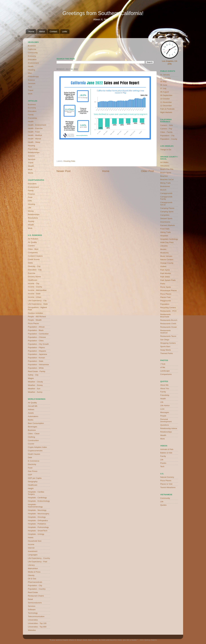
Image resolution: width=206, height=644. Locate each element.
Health (31, 66)
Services (32, 83)
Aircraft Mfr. (33, 406)
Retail (30, 599)
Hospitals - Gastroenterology (35, 506)
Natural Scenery (167, 477)
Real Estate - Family (37, 371)
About (42, 31)
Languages (33, 555)
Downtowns (165, 222)
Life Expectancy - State (38, 304)
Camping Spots (167, 212)
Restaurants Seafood (165, 332)
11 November (166, 102)
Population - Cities (36, 341)
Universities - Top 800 (37, 627)
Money (31, 211)
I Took (163, 364)
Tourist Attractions (168, 487)
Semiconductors (35, 603)
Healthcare (33, 280)
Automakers (33, 416)
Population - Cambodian (38, 334)
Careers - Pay (166, 129)
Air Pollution (33, 239)
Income (31, 544)
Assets (31, 413)
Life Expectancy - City (37, 301)
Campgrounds (166, 193)
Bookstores (165, 186)
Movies (163, 249)
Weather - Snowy (35, 385)
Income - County (35, 287)
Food (30, 197)
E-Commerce (34, 461)
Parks (163, 284)
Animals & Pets (167, 449)
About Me (164, 385)
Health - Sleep (34, 142)
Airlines (31, 409)
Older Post (147, 171)
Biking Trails (165, 183)
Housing (31, 70)
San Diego (165, 340)
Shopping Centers (168, 343)
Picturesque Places (169, 290)
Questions (165, 425)
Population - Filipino (36, 347)
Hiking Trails (166, 232)
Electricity (32, 464)
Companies (33, 253)
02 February (165, 78)
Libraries (164, 246)
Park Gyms (165, 270)
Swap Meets (166, 350)
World (30, 173)
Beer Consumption (36, 423)
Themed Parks (167, 353)
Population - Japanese (37, 354)
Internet (31, 548)
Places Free (165, 297)
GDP (30, 475)
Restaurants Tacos (168, 336)
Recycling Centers (168, 308)
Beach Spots (166, 173)
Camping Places (167, 208)
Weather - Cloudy (35, 382)
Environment (33, 63)
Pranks (163, 463)
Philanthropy (33, 77)
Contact (53, 31)
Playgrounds (166, 301)
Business (32, 46)
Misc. (30, 73)
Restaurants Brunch (169, 320)
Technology (33, 613)
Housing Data (69, 161)
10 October (165, 99)
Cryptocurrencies (35, 451)
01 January (165, 75)
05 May (163, 82)
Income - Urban (35, 297)
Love (162, 409)
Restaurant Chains (36, 596)
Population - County (169, 139)
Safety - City (33, 375)
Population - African (36, 327)
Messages (165, 412)
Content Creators (35, 256)
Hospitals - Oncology (37, 517)
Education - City (35, 270)
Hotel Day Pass (167, 242)
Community (33, 53)
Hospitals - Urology (36, 534)
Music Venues (166, 256)
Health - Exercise (35, 128)
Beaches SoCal (167, 180)
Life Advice (165, 405)
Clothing (31, 437)
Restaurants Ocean (169, 327)
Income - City (34, 283)
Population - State (36, 361)
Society (31, 221)
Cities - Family (166, 132)
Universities (33, 620)
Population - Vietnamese (38, 365)
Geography (33, 482)
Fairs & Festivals (167, 109)
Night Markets (166, 112)
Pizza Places (33, 323)
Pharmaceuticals (35, 582)
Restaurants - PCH (168, 311)
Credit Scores (34, 259)
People (163, 416)
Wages (31, 378)
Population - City (35, 586)
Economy (32, 56)
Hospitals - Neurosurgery (39, 514)
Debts (30, 263)
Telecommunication (36, 616)
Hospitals (164, 236)
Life (29, 208)
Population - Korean (36, 358)
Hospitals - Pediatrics (37, 524)
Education (32, 60)
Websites (32, 630)
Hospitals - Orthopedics (38, 520)
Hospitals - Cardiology (37, 498)
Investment (33, 551)
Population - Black (36, 330)
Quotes (163, 505)
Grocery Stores (34, 277)
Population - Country (37, 589)
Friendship (32, 118)
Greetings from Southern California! (103, 13)
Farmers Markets (168, 225)
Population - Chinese (37, 337)
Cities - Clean (34, 434)
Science (31, 80)
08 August (165, 92)
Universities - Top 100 (37, 623)
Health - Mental (34, 139)
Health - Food (34, 132)
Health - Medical (35, 135)
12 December (166, 106)
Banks (31, 420)
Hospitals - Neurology (37, 510)
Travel (31, 90)
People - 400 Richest (37, 317)
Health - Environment (37, 125)
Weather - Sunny (35, 392)
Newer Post (64, 171)
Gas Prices (33, 471)
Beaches (164, 176)
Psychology (33, 149)
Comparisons (166, 374)
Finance (31, 194)
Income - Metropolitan (37, 290)
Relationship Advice (169, 428)
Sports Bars (165, 346)
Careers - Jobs (167, 125)
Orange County (167, 263)
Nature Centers (167, 260)
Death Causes (34, 454)
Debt (30, 457)
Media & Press (34, 572)
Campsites (165, 215)
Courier (31, 444)
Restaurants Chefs (168, 324)
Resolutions (33, 218)
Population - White (36, 368)
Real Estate (33, 592)
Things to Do (166, 150)
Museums (164, 253)
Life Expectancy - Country (39, 558)
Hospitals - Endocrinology (39, 501)
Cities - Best (33, 249)
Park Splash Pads (168, 280)
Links (65, 31)
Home (31, 31)
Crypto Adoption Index (37, 447)
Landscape (165, 371)
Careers (31, 246)
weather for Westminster (150, 47)
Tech (30, 87)
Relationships (34, 152)
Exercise (32, 273)
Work (30, 94)
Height (31, 488)
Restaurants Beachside (165, 316)
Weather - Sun (34, 389)
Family (31, 115)
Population (165, 304)
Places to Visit (166, 484)
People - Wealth (35, 320)
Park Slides (165, 277)
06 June (164, 85)
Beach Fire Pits (167, 169)
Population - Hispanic (37, 351)
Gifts (30, 201)
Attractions (165, 166)
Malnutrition (33, 568)
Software (32, 610)
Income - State (34, 294)
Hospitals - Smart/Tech (38, 531)
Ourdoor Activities (35, 313)
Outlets (163, 266)
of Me (163, 367)
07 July (163, 88)
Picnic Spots (166, 287)
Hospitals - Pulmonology (38, 527)
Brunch (163, 190)
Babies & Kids (166, 453)
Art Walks (164, 162)
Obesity (31, 575)
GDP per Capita (35, 478)
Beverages (33, 427)
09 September (166, 95)
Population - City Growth (38, 344)
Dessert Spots (166, 218)
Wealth (31, 166)
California (32, 49)
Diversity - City (34, 266)
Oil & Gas (32, 579)
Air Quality (32, 242)
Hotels (31, 538)
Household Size (35, 541)
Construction (33, 440)
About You (165, 388)
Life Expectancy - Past (37, 562)
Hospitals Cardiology (169, 239)
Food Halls (165, 229)
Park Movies (166, 273)
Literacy (31, 565)
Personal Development (166, 420)
